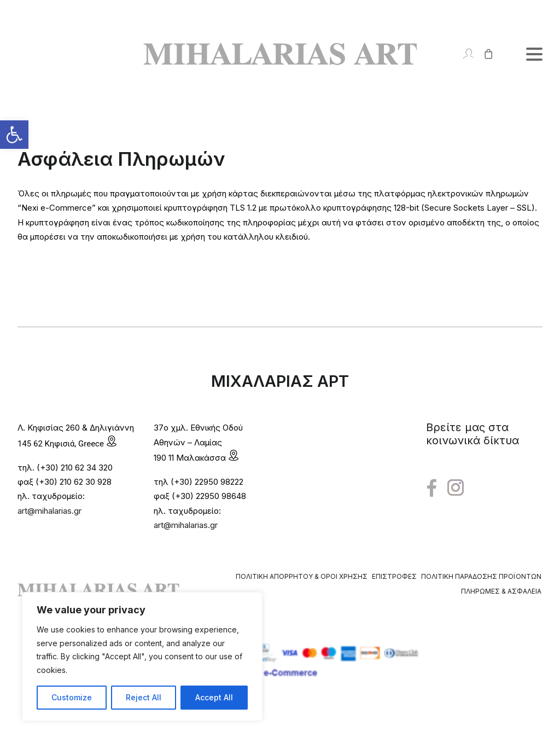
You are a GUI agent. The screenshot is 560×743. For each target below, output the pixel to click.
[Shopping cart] (484, 54)
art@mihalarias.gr (49, 511)
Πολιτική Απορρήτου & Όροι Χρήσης (302, 576)
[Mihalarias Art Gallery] (280, 54)
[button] (14, 135)
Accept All (214, 697)
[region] (142, 657)
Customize (72, 697)
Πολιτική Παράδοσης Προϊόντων (481, 576)
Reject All (144, 697)
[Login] (463, 54)
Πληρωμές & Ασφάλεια (501, 591)
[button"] (432, 488)
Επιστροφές (394, 576)
